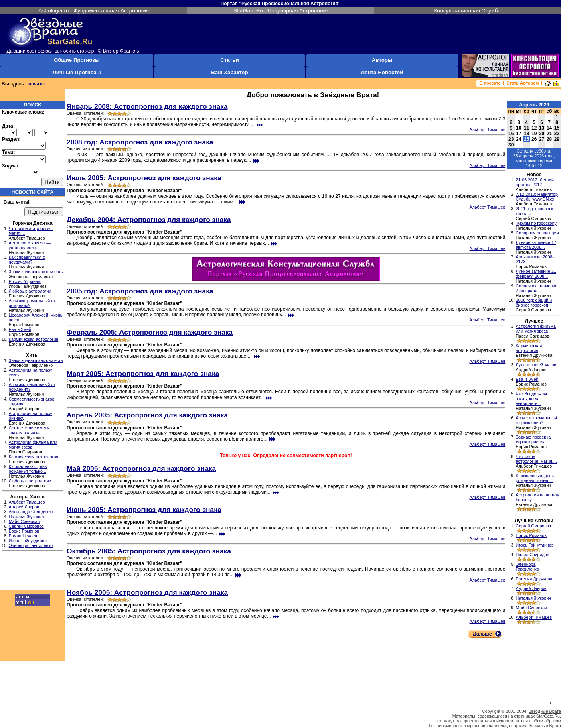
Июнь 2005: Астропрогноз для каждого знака (144, 510)
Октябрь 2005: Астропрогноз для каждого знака (149, 551)
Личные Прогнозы (76, 72)
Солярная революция (537, 233)
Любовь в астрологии (30, 291)
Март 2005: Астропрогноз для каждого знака (143, 374)
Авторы (382, 60)
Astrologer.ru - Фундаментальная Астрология (94, 11)
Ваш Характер (229, 72)
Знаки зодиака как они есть (36, 272)
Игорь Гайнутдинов (28, 541)
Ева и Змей (20, 329)
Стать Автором (523, 83)
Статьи (229, 60)
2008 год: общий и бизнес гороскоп (534, 303)
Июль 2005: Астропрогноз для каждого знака (144, 178)
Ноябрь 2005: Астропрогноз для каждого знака (147, 592)
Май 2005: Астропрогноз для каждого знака (141, 468)
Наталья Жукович (26, 517)
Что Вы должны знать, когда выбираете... (531, 399)
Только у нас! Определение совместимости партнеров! (286, 456)
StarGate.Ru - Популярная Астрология (281, 11)
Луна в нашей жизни (536, 365)
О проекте (490, 83)
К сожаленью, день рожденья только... (28, 469)
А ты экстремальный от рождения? (536, 420)
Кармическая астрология (33, 339)
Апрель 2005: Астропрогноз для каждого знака (147, 415)
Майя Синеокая (24, 521)
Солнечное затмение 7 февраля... (537, 288)
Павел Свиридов (532, 555)
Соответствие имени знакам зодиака (29, 430)
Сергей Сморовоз (26, 526)
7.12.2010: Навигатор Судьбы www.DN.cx (537, 197)
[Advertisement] (32, 572)
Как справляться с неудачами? (27, 260)
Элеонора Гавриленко (31, 545)
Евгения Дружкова (534, 579)
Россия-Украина (25, 281)
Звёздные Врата (545, 711)
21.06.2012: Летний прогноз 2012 (535, 182)
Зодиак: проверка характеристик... (533, 439)
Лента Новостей (382, 72)
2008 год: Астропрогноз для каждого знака (140, 142)
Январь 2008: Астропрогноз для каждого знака (147, 106)
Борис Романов (24, 531)
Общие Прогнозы (77, 60)
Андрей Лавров (24, 507)
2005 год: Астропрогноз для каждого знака (140, 291)
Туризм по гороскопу (536, 223)
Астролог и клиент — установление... (30, 245)
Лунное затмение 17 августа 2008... (536, 245)
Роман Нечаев (23, 536)
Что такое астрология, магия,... (536, 459)
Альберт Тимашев (27, 502)
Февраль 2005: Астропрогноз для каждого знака (150, 332)
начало (37, 84)
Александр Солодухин (31, 512)
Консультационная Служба (467, 11)
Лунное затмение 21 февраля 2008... (536, 274)
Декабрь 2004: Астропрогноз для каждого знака (149, 220)
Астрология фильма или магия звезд (536, 329)
